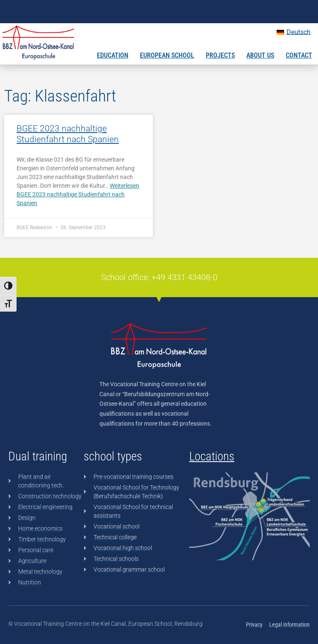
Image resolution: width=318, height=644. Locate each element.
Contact (299, 55)
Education (113, 55)
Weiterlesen (78, 194)
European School (167, 55)
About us (260, 55)
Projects (220, 55)
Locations (212, 456)
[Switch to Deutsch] (294, 32)
